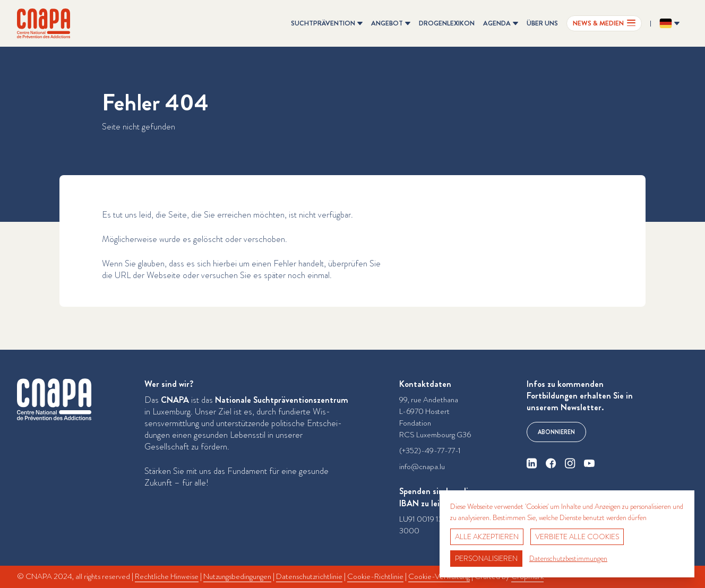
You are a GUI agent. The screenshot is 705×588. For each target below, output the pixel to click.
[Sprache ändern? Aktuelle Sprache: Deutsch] (669, 23)
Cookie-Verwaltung (439, 577)
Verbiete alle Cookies (577, 537)
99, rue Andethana (429, 400)
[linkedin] (532, 463)
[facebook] (551, 463)
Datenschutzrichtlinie (309, 577)
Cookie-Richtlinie (375, 577)
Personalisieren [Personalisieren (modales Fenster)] (486, 558)
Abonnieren (556, 432)
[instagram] (570, 463)
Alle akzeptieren (487, 537)
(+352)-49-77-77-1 (430, 451)
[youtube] (589, 463)
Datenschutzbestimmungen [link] (568, 558)
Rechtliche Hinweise (167, 577)
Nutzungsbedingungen (237, 577)
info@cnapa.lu (422, 467)
